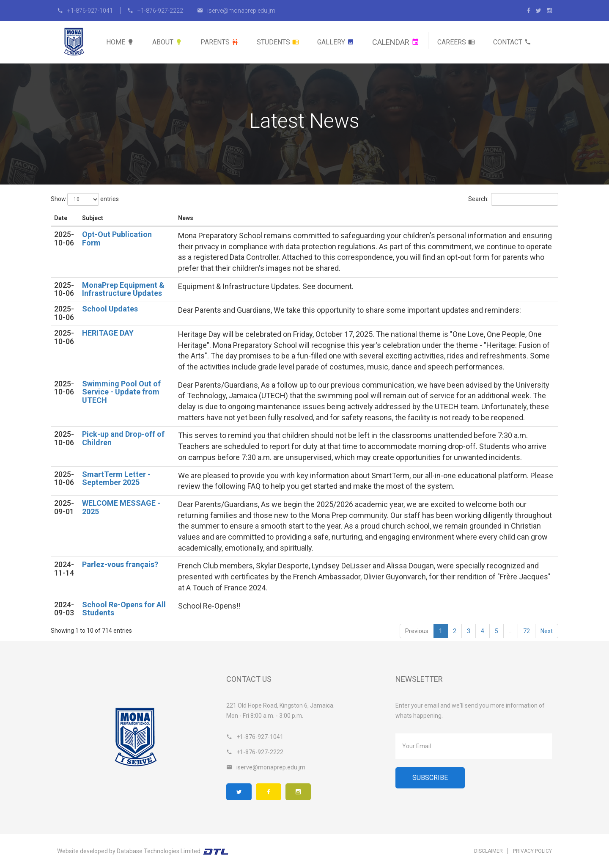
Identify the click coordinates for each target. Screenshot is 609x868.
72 (527, 631)
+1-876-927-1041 (86, 11)
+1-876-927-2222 (155, 11)
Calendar (396, 42)
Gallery (336, 42)
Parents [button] (219, 42)
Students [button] (278, 42)
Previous (417, 631)
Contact (512, 42)
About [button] (167, 42)
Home (120, 42)
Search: (513, 199)
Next (547, 631)
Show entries (85, 199)
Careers (456, 42)
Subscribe (430, 778)
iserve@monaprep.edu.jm (236, 11)
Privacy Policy (532, 851)
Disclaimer (488, 851)
